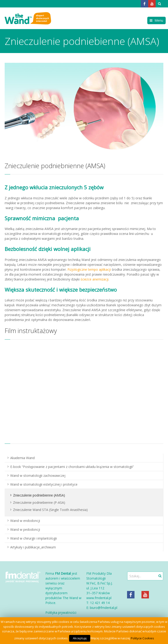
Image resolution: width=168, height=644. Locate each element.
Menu (159, 20)
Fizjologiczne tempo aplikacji (89, 269)
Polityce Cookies (142, 638)
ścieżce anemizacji (94, 279)
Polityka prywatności (61, 612)
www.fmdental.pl (99, 598)
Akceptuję (80, 638)
